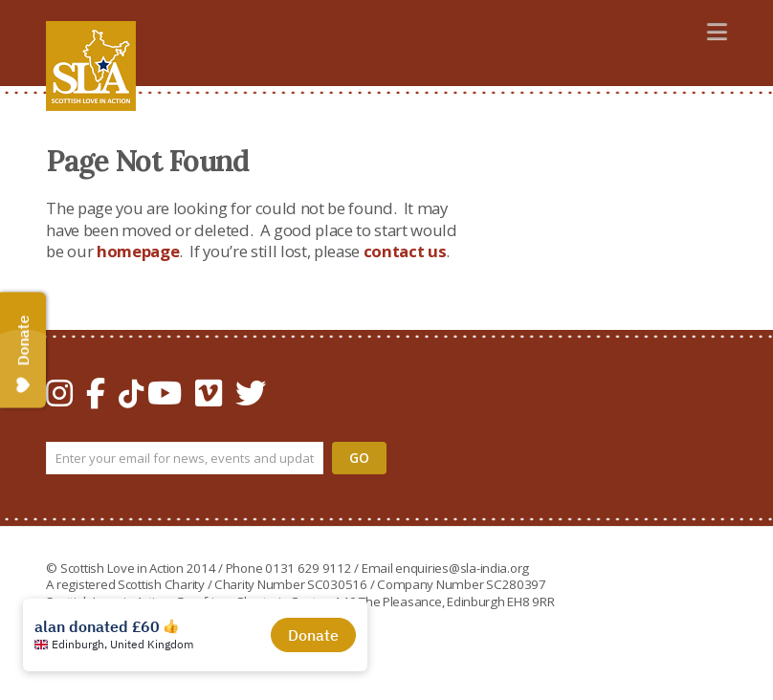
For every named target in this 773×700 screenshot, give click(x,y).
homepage (138, 251)
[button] (717, 31)
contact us (405, 251)
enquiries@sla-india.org (462, 568)
